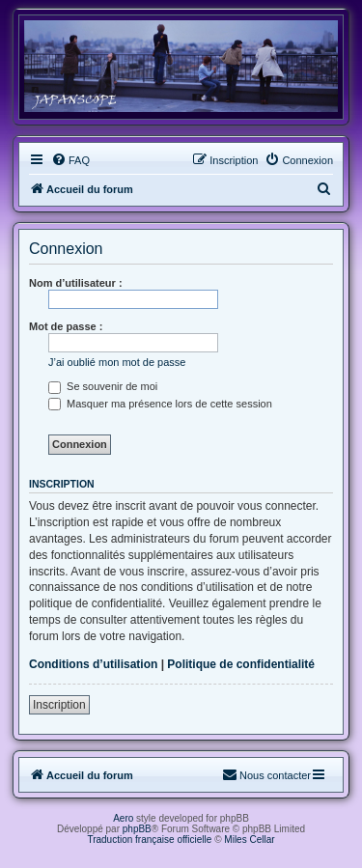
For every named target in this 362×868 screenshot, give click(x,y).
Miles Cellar (249, 840)
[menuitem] (70, 160)
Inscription (59, 705)
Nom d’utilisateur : (76, 283)
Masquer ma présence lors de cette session (160, 404)
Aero (123, 818)
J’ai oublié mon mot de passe (117, 362)
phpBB (137, 829)
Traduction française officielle (149, 840)
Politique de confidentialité (241, 664)
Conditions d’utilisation (93, 664)
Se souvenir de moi (103, 386)
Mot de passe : (66, 326)
